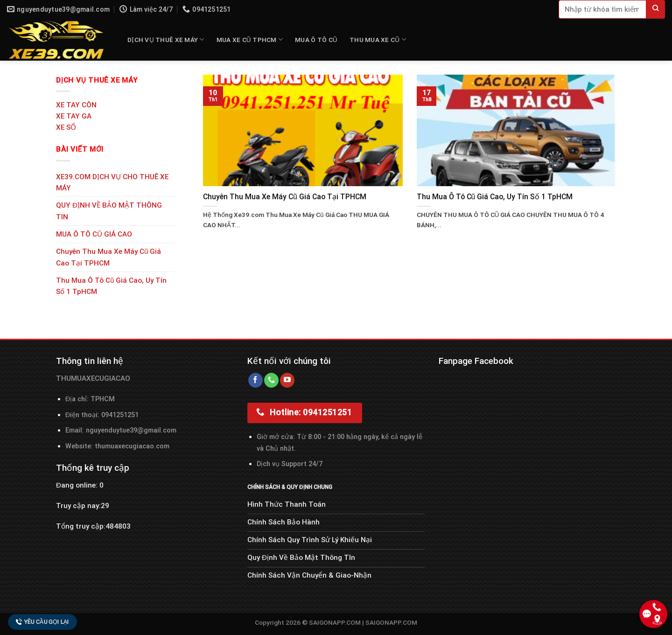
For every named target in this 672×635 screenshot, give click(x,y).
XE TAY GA (74, 116)
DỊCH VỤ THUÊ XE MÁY (166, 39)
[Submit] (656, 9)
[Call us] (271, 380)
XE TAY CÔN (76, 105)
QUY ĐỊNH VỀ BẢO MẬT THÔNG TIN (109, 211)
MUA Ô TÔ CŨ (316, 40)
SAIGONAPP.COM (391, 622)
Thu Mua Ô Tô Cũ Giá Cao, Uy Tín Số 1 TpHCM (111, 286)
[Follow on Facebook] (255, 380)
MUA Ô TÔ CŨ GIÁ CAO (94, 234)
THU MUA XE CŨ (378, 39)
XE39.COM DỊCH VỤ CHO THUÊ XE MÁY (112, 182)
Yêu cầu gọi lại (42, 622)
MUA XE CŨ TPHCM (250, 39)
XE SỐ (66, 127)
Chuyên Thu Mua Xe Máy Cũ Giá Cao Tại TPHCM (108, 257)
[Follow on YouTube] (287, 380)
